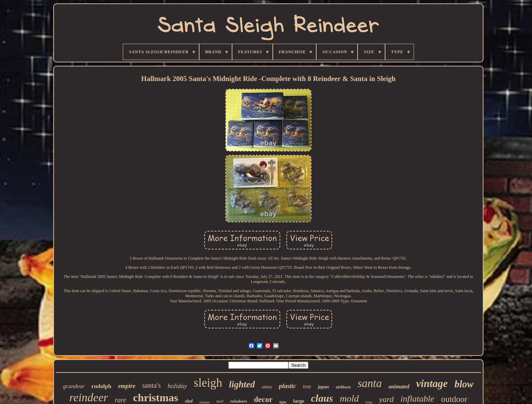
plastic (288, 386)
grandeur (74, 386)
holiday (177, 386)
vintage (432, 383)
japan (324, 387)
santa (370, 383)
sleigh (208, 383)
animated (399, 387)
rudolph (101, 386)
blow (464, 384)
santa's (151, 385)
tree (307, 387)
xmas (267, 387)
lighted (242, 384)
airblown (343, 387)
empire (127, 386)
